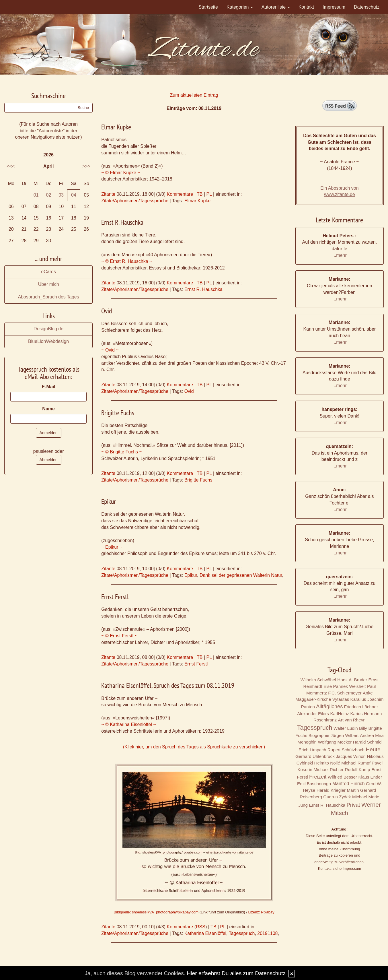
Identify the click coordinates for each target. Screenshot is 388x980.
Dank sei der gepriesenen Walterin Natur (241, 575)
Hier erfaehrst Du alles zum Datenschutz (236, 973)
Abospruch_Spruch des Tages (49, 297)
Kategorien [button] (240, 7)
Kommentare (180, 194)
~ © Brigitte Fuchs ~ (122, 452)
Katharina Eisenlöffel (205, 933)
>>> (86, 166)
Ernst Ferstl (196, 664)
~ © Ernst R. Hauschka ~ (127, 261)
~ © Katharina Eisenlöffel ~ (128, 724)
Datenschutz (367, 7)
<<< (11, 166)
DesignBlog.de (48, 329)
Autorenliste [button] (276, 7)
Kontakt (306, 7)
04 (74, 195)
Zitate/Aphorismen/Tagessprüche (135, 201)
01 (36, 195)
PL (209, 194)
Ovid (189, 391)
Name (48, 409)
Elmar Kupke (198, 201)
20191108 (267, 933)
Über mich (49, 284)
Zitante (108, 194)
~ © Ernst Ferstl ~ (119, 636)
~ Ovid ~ (110, 350)
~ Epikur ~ (112, 547)
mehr (341, 255)
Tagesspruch (242, 933)
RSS (201, 927)
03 (61, 195)
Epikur (191, 575)
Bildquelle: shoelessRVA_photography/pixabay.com (156, 912)
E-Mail (49, 387)
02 (48, 195)
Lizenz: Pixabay (261, 912)
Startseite (208, 7)
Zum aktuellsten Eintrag (194, 95)
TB (200, 194)
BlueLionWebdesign (48, 341)
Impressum (334, 7)
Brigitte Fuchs (198, 480)
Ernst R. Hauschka (203, 289)
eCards (48, 272)
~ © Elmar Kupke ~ (121, 173)
